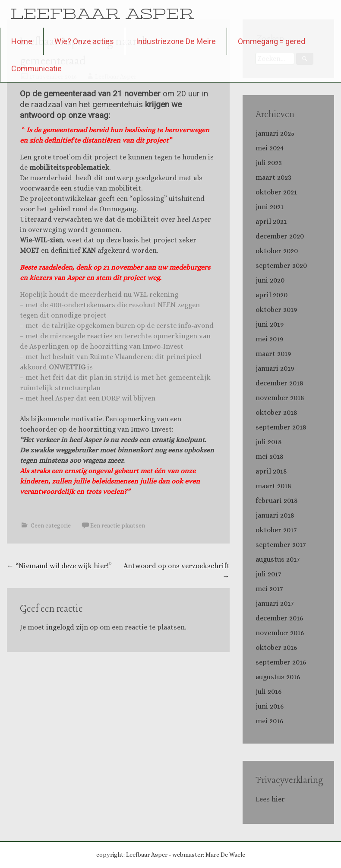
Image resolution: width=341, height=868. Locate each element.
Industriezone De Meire (176, 41)
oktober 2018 (276, 412)
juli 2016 (268, 692)
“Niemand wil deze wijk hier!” (59, 566)
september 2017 (281, 545)
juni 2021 (270, 207)
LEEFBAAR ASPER (103, 14)
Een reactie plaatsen (118, 525)
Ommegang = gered (272, 41)
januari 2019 (275, 368)
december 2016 (279, 618)
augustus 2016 (278, 677)
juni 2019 (270, 324)
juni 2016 (270, 706)
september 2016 (281, 662)
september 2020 (281, 265)
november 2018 (280, 398)
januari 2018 (275, 515)
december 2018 (279, 383)
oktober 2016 (276, 647)
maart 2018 (273, 486)
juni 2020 (270, 280)
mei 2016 (269, 721)
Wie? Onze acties (84, 41)
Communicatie (36, 68)
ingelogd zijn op (72, 627)
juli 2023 (269, 163)
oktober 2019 (276, 310)
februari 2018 (277, 501)
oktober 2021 (276, 192)
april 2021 (271, 221)
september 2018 (281, 427)
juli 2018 (269, 442)
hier (279, 799)
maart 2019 (273, 354)
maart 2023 (273, 177)
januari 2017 (275, 603)
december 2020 (280, 236)
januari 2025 (275, 133)
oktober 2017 (276, 530)
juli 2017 (268, 574)
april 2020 (272, 295)
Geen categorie (51, 525)
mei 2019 (269, 339)
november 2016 (280, 633)
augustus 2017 (278, 559)
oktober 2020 (277, 251)
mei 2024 (270, 148)
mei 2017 (269, 589)
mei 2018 (270, 456)
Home (22, 41)
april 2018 (271, 471)
